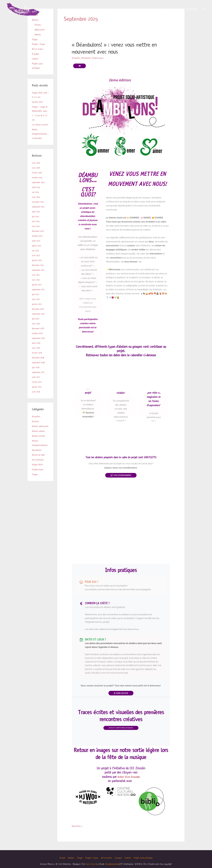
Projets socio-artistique (188, 10)
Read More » (77, 834)
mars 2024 (36, 231)
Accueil (92, 10)
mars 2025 (36, 201)
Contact (171, 10)
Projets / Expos (130, 10)
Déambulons (37, 454)
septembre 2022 (39, 274)
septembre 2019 (39, 343)
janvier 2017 (37, 391)
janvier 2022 (37, 289)
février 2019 (37, 357)
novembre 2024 (38, 206)
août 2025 (36, 192)
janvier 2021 (37, 309)
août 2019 (36, 348)
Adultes (38, 35)
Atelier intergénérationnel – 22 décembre (40, 138)
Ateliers (103, 10)
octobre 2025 (37, 182)
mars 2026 (36, 172)
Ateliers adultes (39, 436)
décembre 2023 (38, 236)
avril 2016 (36, 396)
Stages (116, 10)
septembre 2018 (39, 367)
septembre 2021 (39, 294)
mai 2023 (36, 255)
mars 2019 (36, 352)
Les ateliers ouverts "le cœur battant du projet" (88, 384)
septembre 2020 (39, 318)
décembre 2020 (38, 313)
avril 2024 (36, 226)
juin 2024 (36, 221)
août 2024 (36, 216)
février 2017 (37, 386)
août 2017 (36, 382)
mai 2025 (36, 197)
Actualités (36, 421)
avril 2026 (36, 167)
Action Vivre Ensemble (129, 785)
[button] (204, 10)
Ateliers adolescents (40, 431)
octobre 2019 (37, 338)
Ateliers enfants (39, 440)
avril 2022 (36, 279)
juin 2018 (36, 372)
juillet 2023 (37, 250)
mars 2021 (36, 304)
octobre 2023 (37, 240)
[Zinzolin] (25, 10)
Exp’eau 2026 (38, 102)
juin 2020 (36, 323)
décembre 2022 (38, 270)
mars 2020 (36, 328)
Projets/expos (38, 474)
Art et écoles (146, 10)
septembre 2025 (39, 187)
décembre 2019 (38, 333)
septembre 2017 (39, 377)
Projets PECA (38, 469)
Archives (35, 426)
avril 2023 (36, 260)
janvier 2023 (37, 265)
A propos (160, 10)
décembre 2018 (38, 362)
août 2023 (36, 245)
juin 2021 (36, 299)
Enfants (38, 25)
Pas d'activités (38, 464)
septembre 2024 (39, 211)
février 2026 (37, 177)
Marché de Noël (39, 459)
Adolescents (40, 30)
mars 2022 (36, 284)
